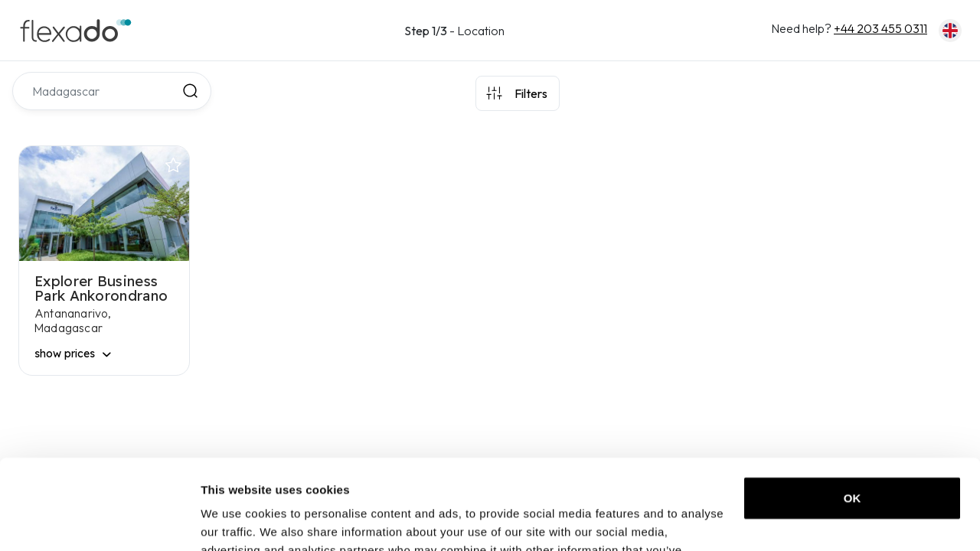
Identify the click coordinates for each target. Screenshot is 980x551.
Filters (531, 93)
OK (853, 408)
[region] (769, 306)
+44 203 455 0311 (880, 28)
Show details (236, 521)
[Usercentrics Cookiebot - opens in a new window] (99, 521)
